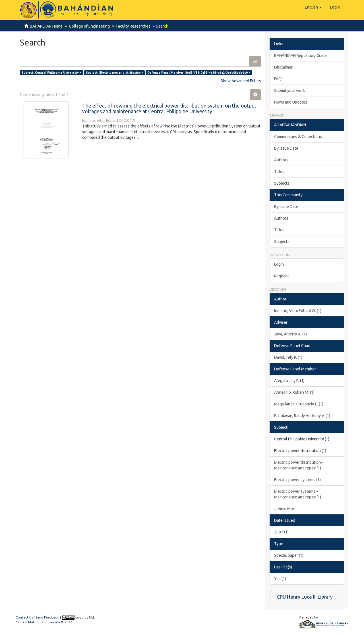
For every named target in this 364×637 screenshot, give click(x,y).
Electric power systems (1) (297, 480)
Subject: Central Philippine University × (51, 73)
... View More (285, 509)
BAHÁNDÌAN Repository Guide (300, 55)
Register (282, 276)
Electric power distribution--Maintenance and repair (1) (299, 465)
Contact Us (24, 617)
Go (255, 61)
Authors (281, 160)
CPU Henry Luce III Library (305, 597)
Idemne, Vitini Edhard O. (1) (298, 311)
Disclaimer (283, 67)
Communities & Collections (298, 137)
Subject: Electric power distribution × (114, 73)
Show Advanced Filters (241, 81)
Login (279, 264)
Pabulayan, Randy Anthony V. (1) (302, 416)
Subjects (282, 183)
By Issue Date (286, 148)
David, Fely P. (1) (288, 357)
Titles (279, 172)
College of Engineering (89, 26)
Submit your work (289, 90)
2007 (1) (281, 532)
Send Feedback (47, 617)
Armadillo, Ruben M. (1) (294, 392)
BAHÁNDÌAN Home (46, 26)
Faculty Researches (132, 26)
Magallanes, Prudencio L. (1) (299, 404)
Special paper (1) (289, 555)
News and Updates (291, 102)
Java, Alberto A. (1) (290, 334)
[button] (313, 7)
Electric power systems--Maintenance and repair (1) (298, 494)
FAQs (279, 79)
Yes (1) (280, 579)
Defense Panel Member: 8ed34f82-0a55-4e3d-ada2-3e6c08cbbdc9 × (199, 73)
